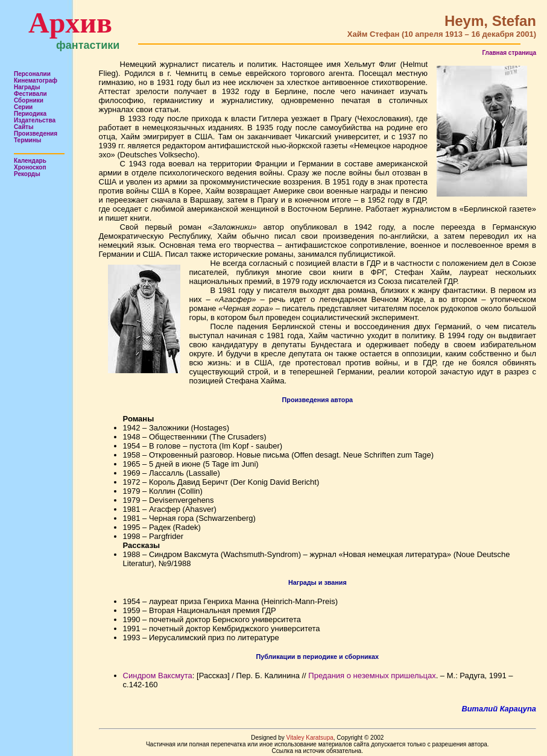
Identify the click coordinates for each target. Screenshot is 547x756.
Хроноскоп (30, 167)
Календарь (30, 161)
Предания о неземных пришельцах (372, 676)
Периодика (30, 114)
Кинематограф (36, 80)
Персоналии (32, 74)
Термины (27, 140)
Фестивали (30, 94)
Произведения (36, 134)
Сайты (24, 127)
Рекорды (27, 174)
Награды (27, 87)
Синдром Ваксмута (158, 676)
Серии (23, 107)
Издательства (35, 120)
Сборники (29, 100)
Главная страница (509, 53)
